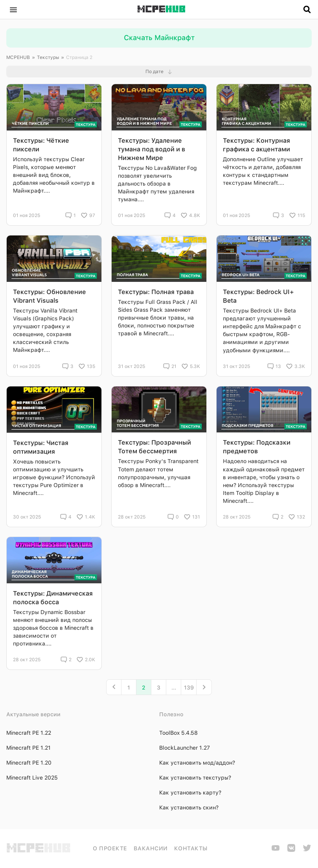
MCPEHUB (18, 57)
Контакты (191, 848)
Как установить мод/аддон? (197, 763)
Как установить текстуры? (195, 778)
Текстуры (48, 57)
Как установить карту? (190, 793)
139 (189, 688)
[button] (13, 9)
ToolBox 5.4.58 (178, 733)
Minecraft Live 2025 (32, 778)
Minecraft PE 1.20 (29, 763)
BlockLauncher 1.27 (185, 748)
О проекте (110, 848)
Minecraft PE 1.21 (28, 748)
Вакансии (151, 848)
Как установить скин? (189, 807)
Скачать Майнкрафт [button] (159, 38)
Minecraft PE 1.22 (29, 733)
